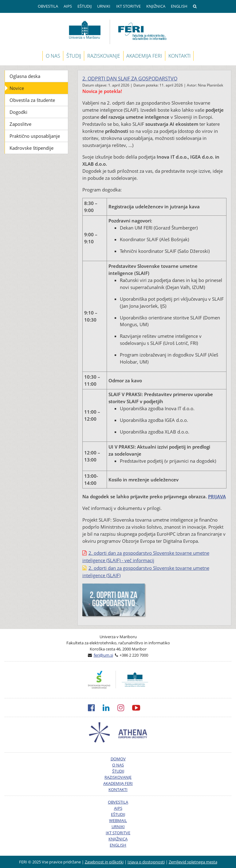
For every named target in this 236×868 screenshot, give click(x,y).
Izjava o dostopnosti (146, 862)
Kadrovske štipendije (31, 148)
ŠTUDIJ (74, 56)
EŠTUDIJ (85, 6)
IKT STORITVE (128, 6)
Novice (17, 88)
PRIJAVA (217, 496)
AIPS (68, 6)
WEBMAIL (118, 820)
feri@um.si (103, 655)
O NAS (53, 56)
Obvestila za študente (32, 100)
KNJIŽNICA (156, 6)
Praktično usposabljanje (35, 136)
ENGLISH (179, 6)
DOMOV (118, 759)
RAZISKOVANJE (104, 56)
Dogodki (18, 112)
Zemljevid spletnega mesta (193, 862)
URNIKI (104, 6)
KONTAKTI (179, 56)
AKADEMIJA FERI (144, 56)
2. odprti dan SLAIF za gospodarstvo (130, 79)
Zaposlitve (20, 124)
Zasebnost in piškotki (104, 862)
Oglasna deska (25, 76)
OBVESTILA (48, 6)
